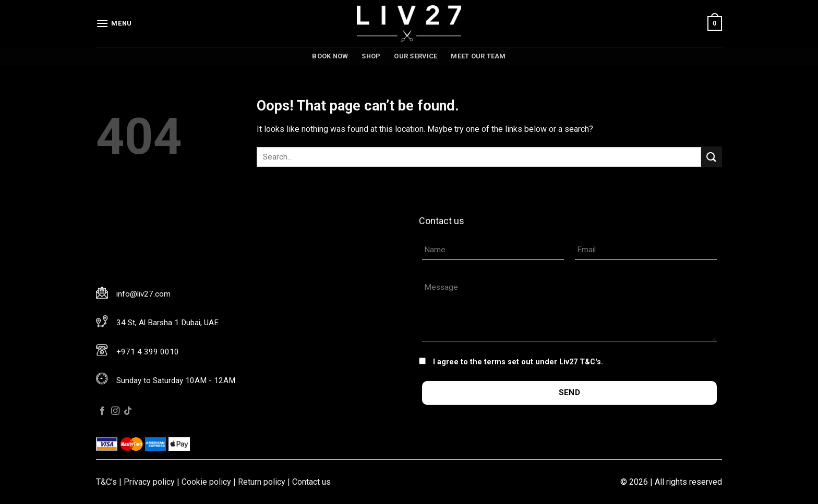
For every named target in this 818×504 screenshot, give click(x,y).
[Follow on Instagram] (115, 411)
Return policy (262, 482)
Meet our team (478, 56)
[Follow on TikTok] (128, 411)
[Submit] (712, 157)
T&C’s (106, 482)
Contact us (311, 482)
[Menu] (114, 23)
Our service (416, 56)
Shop (371, 56)
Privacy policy (149, 482)
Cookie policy (206, 482)
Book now (330, 56)
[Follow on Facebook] (102, 411)
